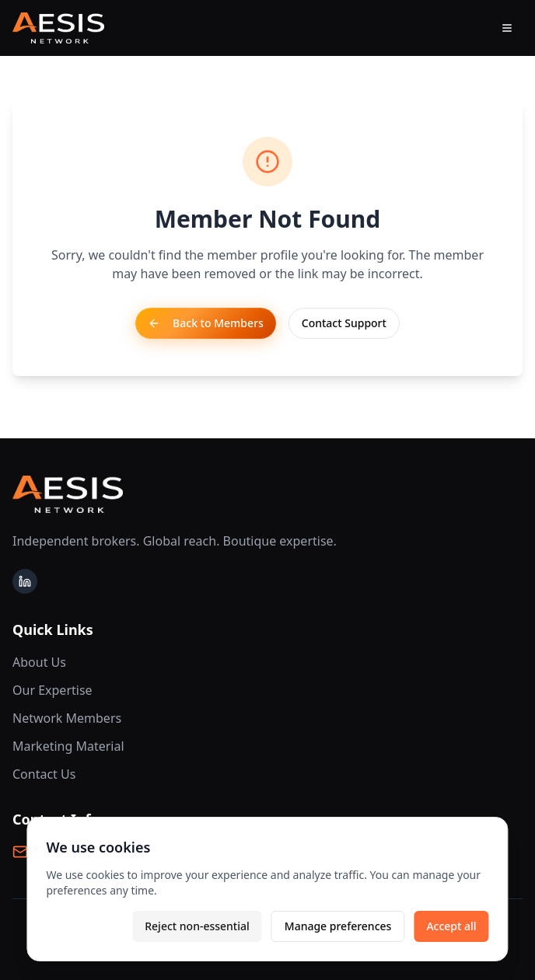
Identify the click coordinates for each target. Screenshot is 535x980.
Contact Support (344, 323)
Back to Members (206, 323)
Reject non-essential (197, 926)
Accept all (451, 926)
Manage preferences (338, 926)
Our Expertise (52, 690)
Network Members (67, 718)
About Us (39, 662)
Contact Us (44, 774)
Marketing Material (68, 746)
